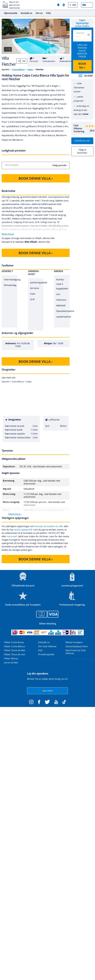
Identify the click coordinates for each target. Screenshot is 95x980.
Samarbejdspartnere (77, 646)
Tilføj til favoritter (82, 151)
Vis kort (86, 76)
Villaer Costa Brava (14, 642)
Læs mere (47, 691)
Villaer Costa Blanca (14, 646)
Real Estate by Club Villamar (76, 652)
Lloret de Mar (11, 663)
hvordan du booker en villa (48, 526)
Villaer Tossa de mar (15, 654)
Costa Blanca (18, 69)
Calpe (30, 69)
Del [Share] (22, 61)
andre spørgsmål (23, 530)
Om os (39, 13)
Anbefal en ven (82, 141)
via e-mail (12, 536)
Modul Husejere (74, 642)
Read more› (8, 234)
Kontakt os (26, 13)
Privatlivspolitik (46, 654)
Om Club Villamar (47, 646)
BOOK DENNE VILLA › (36, 178)
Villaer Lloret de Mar (15, 650)
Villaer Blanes (11, 658)
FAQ (48, 13)
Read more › (15, 514)
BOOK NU (82, 66)
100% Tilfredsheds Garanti (79, 88)
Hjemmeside (11, 13)
